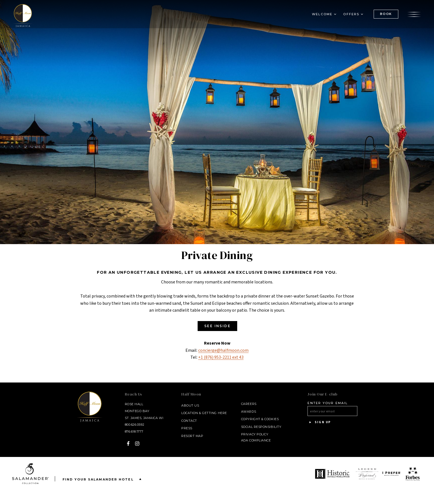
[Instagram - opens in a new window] (137, 444)
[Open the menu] (414, 15)
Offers (351, 15)
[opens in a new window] (333, 474)
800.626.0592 (135, 425)
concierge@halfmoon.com (223, 350)
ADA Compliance (256, 440)
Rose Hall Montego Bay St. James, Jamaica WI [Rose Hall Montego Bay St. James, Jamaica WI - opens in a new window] (144, 411)
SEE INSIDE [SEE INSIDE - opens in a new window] (217, 326)
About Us (190, 405)
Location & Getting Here (204, 413)
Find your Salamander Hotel (103, 479)
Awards (249, 412)
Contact (189, 421)
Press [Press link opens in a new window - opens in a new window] (187, 428)
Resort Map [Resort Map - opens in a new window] (192, 436)
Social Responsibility (261, 427)
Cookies (272, 419)
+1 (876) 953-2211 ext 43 (221, 357)
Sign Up (319, 422)
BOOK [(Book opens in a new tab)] (386, 15)
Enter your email (328, 403)
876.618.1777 (134, 431)
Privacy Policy (255, 434)
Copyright (251, 419)
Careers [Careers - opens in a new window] (249, 404)
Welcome (322, 15)
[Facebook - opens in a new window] (128, 444)
